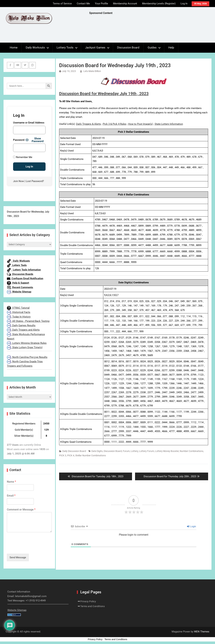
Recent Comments (20, 287)
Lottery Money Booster (167, 451)
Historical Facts (19, 312)
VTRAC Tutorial (18, 308)
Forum (126, 451)
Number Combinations (191, 451)
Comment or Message (21, 510)
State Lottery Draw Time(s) (25, 347)
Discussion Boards (20, 274)
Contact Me (83, 4)
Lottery (134, 451)
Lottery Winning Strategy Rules (27, 343)
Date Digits (97, 451)
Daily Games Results (21, 325)
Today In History (19, 317)
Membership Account (125, 4)
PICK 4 (71, 455)
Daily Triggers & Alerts (89, 124)
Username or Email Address (29, 123)
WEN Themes (202, 632)
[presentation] (32, 548)
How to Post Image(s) (141, 124)
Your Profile (101, 4)
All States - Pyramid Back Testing (28, 321)
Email (11, 496)
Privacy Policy (88, 601)
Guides (152, 47)
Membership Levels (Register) (159, 4)
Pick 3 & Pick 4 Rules (115, 124)
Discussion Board (128, 47)
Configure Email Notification (25, 278)
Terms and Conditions (92, 606)
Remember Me (23, 157)
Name (11, 482)
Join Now (18, 181)
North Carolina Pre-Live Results (27, 357)
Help (171, 47)
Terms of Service (62, 4)
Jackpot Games (95, 47)
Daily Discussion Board (74, 451)
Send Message (18, 557)
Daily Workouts (35, 47)
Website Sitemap (19, 292)
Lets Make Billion (92, 71)
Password (19, 140)
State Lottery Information (169, 124)
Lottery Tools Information (24, 270)
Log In (184, 4)
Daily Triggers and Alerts (23, 330)
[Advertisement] (150, 30)
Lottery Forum (147, 451)
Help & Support (18, 283)
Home (14, 47)
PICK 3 (63, 455)
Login (191, 526)
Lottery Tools (65, 47)
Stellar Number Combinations (91, 455)
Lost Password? (35, 181)
